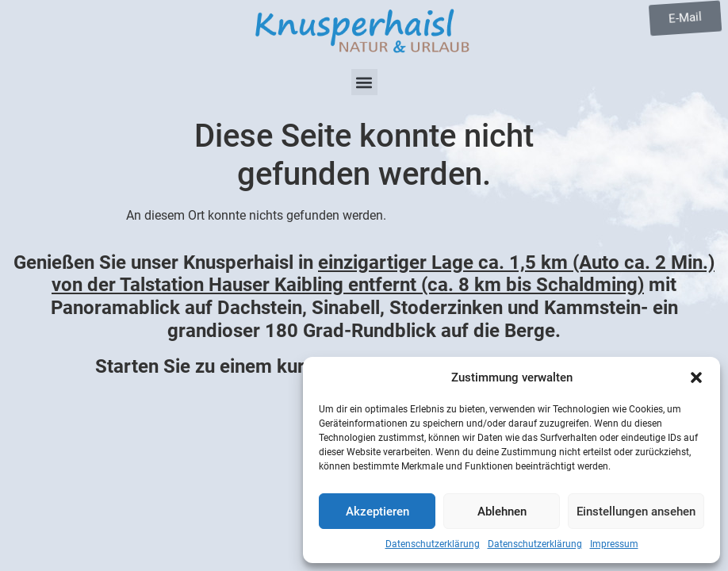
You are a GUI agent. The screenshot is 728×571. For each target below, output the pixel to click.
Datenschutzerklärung (433, 544)
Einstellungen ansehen (636, 512)
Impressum (614, 544)
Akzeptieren (377, 512)
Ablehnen (502, 512)
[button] (696, 377)
